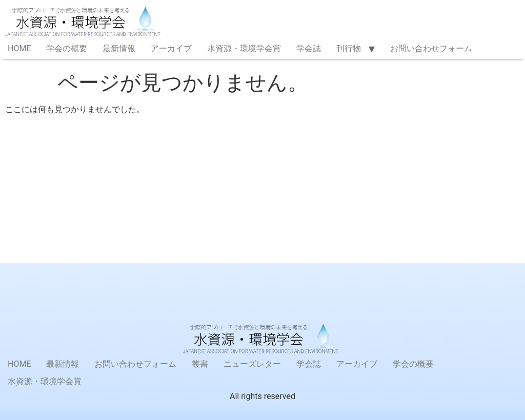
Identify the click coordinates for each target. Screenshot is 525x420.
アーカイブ (171, 48)
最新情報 (119, 48)
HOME (19, 48)
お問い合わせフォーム (431, 48)
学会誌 (309, 48)
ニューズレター (252, 364)
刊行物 (349, 48)
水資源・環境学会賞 (244, 48)
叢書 (200, 364)
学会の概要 (67, 48)
